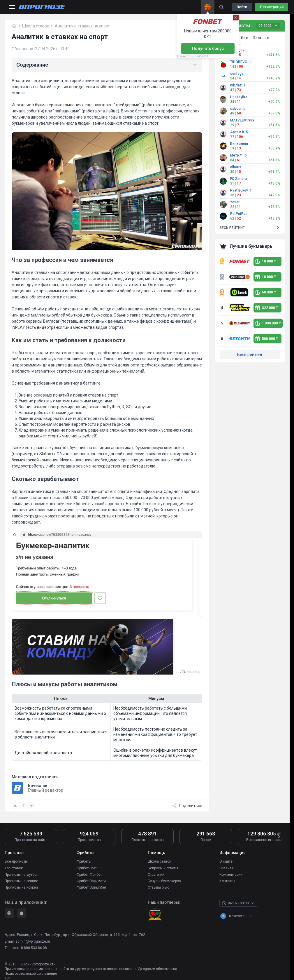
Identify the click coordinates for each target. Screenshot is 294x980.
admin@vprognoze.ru (33, 941)
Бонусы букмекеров (164, 881)
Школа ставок (159, 861)
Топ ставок (14, 868)
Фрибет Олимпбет (91, 887)
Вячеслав (38, 786)
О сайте (226, 861)
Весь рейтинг (250, 355)
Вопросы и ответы (163, 868)
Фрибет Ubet (87, 868)
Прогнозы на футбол (22, 874)
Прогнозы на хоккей (21, 887)
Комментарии (231, 874)
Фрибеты (84, 861)
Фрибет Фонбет (89, 874)
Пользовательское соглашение (31, 974)
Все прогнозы (16, 861)
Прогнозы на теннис (21, 881)
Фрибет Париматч (91, 881)
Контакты (227, 881)
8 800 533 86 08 (34, 948)
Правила (227, 868)
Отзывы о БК (158, 887)
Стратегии (156, 874)
